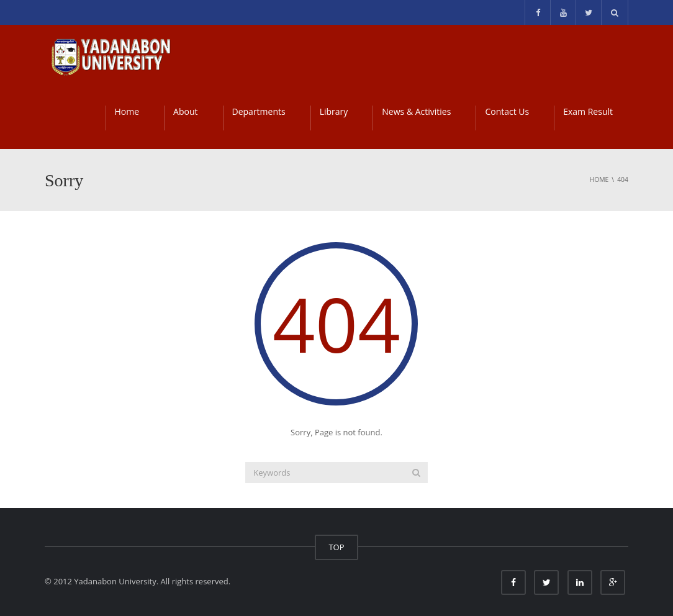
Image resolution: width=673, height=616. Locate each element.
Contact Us (507, 111)
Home (127, 111)
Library (334, 111)
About (185, 111)
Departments (259, 111)
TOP (336, 547)
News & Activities (416, 111)
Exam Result (588, 111)
